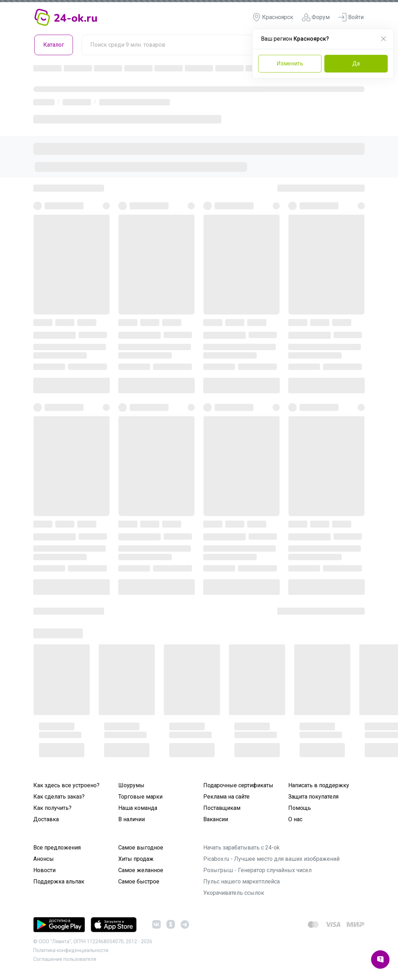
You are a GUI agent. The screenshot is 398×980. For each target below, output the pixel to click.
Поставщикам (222, 808)
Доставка (46, 819)
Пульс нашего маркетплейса (241, 882)
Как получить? (52, 808)
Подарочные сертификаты (238, 785)
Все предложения (57, 848)
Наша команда (138, 808)
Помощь (300, 808)
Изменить (290, 63)
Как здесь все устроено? (66, 785)
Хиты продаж (136, 859)
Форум (316, 17)
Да (356, 63)
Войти (351, 17)
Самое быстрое (139, 882)
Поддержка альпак (59, 882)
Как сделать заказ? (59, 797)
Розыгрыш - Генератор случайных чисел (257, 870)
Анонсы (44, 859)
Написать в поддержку (319, 785)
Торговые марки (140, 797)
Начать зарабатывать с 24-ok (241, 848)
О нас (295, 819)
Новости (44, 870)
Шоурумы (131, 785)
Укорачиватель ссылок (234, 893)
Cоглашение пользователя (65, 959)
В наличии (132, 819)
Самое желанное (141, 870)
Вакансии (216, 819)
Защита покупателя (313, 797)
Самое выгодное (141, 848)
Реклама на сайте (226, 797)
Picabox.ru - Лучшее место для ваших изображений (271, 859)
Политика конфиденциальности (71, 950)
